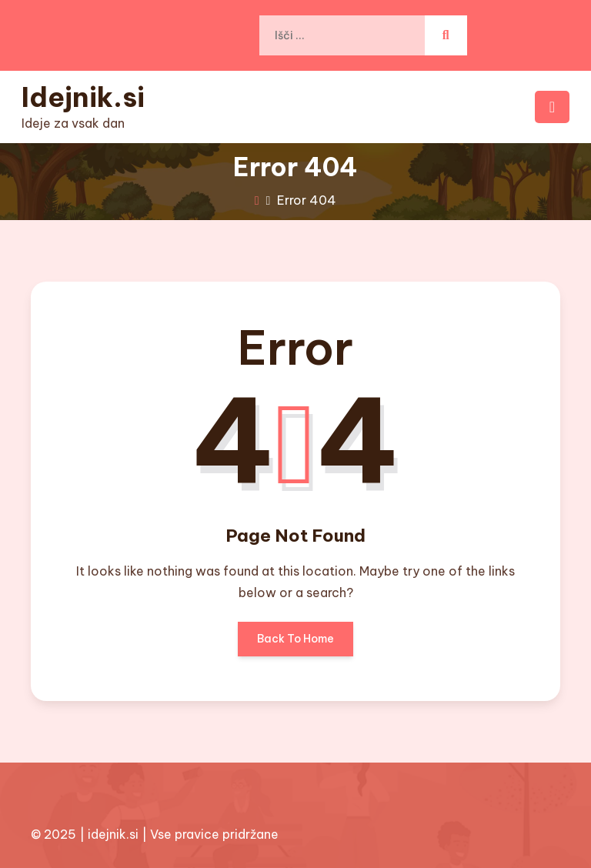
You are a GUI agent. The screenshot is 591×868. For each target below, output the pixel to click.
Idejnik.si (83, 97)
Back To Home (295, 644)
